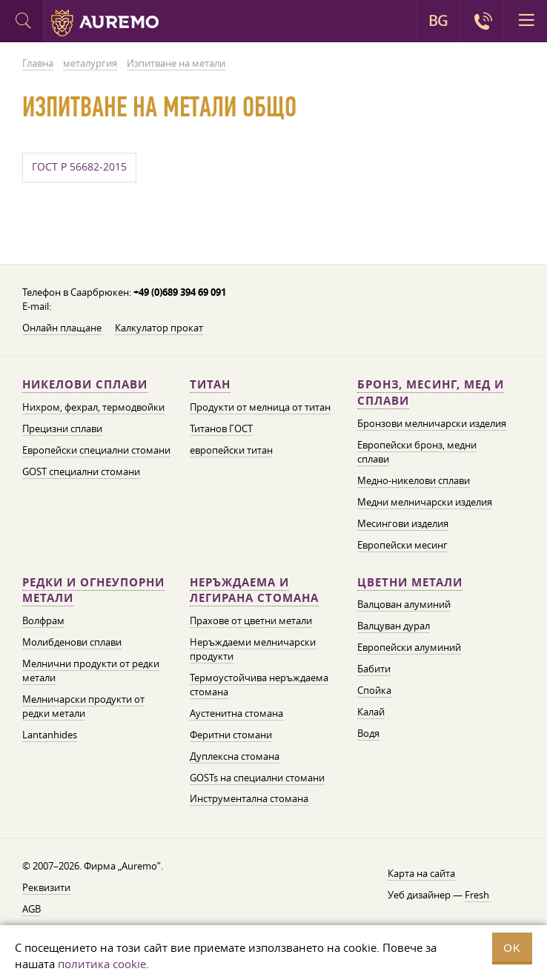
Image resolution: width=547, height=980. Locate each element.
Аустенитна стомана (236, 713)
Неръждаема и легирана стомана (254, 590)
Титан (210, 384)
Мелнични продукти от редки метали (91, 671)
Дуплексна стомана (235, 756)
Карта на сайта (421, 873)
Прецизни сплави (62, 428)
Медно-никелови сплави (414, 480)
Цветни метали (410, 582)
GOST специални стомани (81, 471)
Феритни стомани (231, 735)
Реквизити (46, 887)
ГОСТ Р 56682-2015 (79, 167)
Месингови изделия (403, 523)
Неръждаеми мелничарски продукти (253, 649)
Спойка (374, 690)
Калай (371, 712)
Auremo (105, 23)
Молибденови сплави (72, 642)
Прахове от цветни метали (251, 620)
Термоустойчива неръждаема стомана (259, 685)
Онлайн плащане (62, 328)
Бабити (374, 669)
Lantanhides (50, 735)
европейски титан (231, 450)
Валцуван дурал (394, 626)
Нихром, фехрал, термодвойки (93, 407)
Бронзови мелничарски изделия (432, 423)
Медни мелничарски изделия (425, 502)
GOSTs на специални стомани (257, 778)
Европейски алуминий (409, 647)
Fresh (477, 895)
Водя (368, 733)
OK (512, 948)
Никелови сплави (85, 384)
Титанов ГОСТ (221, 428)
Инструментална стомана (249, 798)
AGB (32, 909)
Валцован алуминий (404, 604)
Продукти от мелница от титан (260, 407)
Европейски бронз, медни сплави (417, 452)
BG (438, 21)
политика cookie (102, 964)
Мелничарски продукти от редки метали (83, 706)
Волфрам (43, 620)
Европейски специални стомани (96, 450)
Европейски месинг (402, 545)
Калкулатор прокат (159, 328)
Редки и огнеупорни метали (93, 590)
